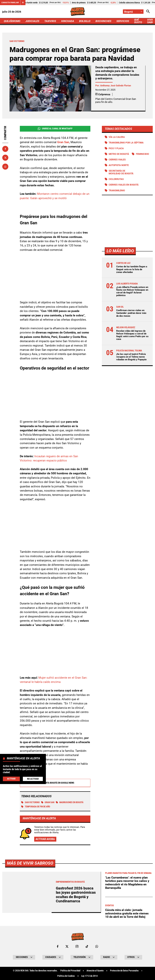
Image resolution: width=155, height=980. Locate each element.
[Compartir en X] (5, 158)
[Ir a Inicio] (77, 12)
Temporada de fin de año (36, 807)
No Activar (33, 779)
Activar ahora (45, 839)
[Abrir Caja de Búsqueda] (148, 12)
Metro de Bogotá (119, 154)
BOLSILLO (85, 21)
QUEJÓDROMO (12, 21)
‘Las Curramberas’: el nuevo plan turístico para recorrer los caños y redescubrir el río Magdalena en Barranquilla (127, 968)
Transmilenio (117, 191)
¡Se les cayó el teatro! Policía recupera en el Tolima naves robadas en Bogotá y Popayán (131, 357)
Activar (11, 779)
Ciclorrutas (116, 179)
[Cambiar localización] (133, 12)
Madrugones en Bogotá (70, 803)
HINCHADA (68, 21)
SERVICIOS (123, 21)
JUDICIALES (32, 21)
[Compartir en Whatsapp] (5, 167)
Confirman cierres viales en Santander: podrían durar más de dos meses (131, 313)
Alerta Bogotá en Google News (55, 783)
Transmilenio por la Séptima (126, 143)
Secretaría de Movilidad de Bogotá (121, 172)
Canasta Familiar (10, 2)
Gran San (48, 803)
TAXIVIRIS (50, 21)
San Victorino (30, 803)
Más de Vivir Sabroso (30, 948)
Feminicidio (142, 154)
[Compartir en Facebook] (5, 149)
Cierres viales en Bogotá (124, 185)
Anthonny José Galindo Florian (116, 86)
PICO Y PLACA (116, 148)
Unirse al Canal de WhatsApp (55, 129)
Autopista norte (119, 165)
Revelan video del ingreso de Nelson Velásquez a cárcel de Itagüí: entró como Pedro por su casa (132, 335)
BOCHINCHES (103, 21)
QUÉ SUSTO (138, 21)
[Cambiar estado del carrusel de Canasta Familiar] (23, 3)
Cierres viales (117, 160)
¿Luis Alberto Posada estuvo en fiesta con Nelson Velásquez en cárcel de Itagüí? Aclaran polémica (132, 291)
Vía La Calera (117, 137)
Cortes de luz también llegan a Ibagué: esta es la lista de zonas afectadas (132, 269)
